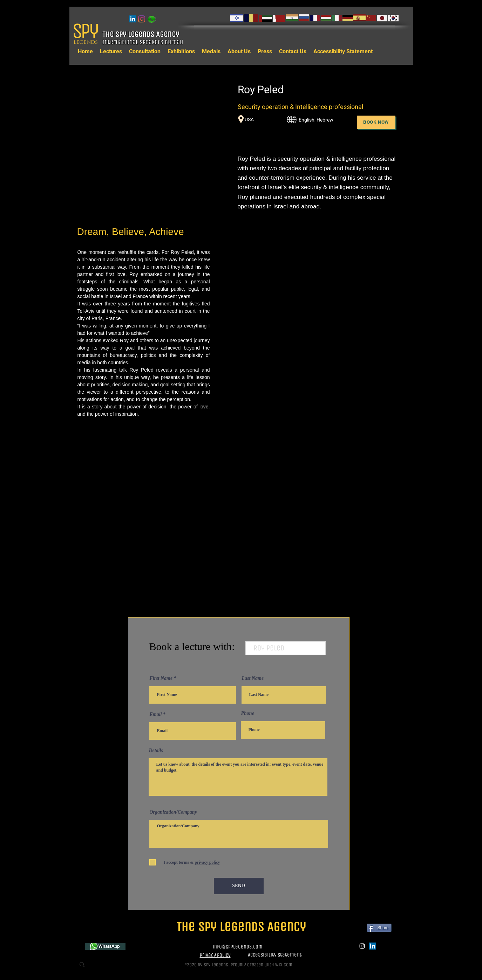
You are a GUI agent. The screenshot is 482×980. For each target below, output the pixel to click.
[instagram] (142, 19)
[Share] (379, 928)
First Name (161, 678)
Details (156, 751)
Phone (248, 713)
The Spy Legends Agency (142, 34)
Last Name (253, 678)
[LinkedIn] (133, 19)
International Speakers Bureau (143, 42)
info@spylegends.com (238, 947)
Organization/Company (173, 812)
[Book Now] (376, 122)
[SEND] (239, 886)
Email (156, 715)
